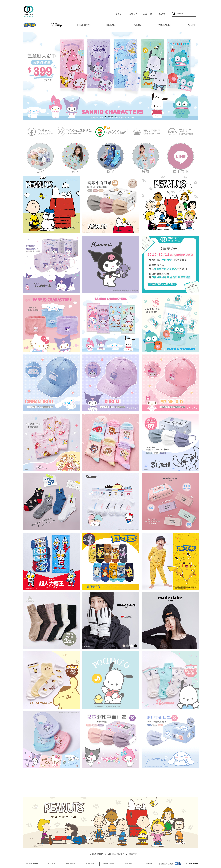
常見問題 (52, 864)
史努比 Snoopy (97, 854)
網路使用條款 (109, 864)
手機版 (147, 864)
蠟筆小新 (133, 854)
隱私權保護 (71, 864)
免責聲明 (90, 864)
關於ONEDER (32, 864)
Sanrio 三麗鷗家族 (116, 854)
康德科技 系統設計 (166, 864)
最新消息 (128, 864)
